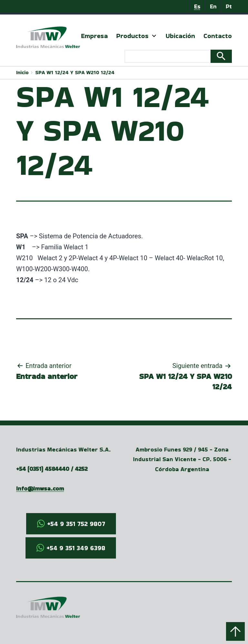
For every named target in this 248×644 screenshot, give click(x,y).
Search (221, 56)
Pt (229, 6)
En (213, 6)
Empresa (94, 36)
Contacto (218, 36)
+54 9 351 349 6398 (76, 548)
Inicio (22, 72)
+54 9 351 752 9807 (76, 524)
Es (197, 6)
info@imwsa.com (40, 488)
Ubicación (180, 36)
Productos (132, 36)
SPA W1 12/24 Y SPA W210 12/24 (75, 72)
